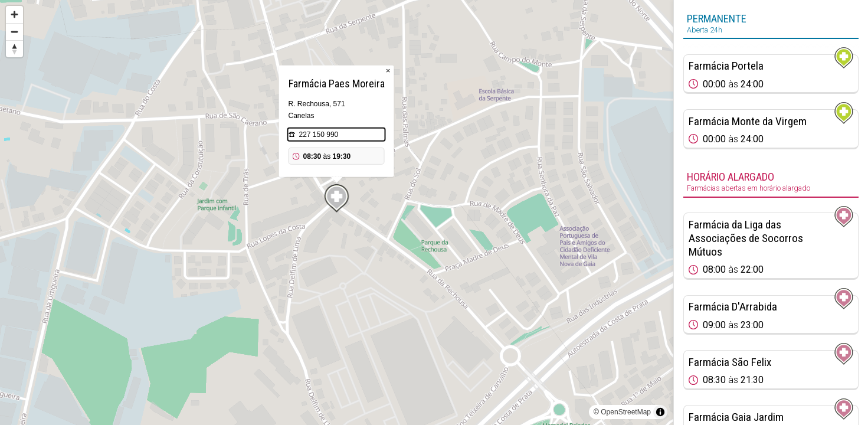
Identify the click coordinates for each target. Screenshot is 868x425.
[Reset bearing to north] (14, 49)
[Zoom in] (14, 14)
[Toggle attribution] (660, 412)
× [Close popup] (388, 71)
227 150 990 (319, 135)
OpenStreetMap (626, 412)
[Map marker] (337, 198)
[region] (337, 212)
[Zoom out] (14, 32)
